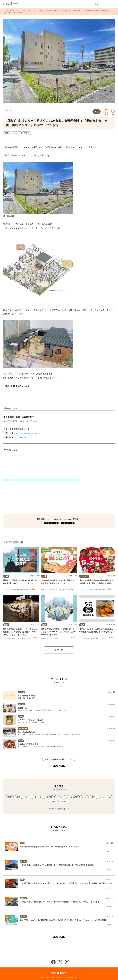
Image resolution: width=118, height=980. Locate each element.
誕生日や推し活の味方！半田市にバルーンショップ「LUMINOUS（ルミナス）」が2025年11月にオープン (59, 632)
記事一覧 (59, 650)
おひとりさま (28, 638)
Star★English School (26, 732)
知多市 (33, 589)
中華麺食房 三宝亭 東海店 (28, 744)
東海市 (110, 589)
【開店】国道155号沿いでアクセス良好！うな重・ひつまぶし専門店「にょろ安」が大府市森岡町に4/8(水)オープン (66, 883)
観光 (15, 590)
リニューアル (106, 797)
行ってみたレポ (18, 638)
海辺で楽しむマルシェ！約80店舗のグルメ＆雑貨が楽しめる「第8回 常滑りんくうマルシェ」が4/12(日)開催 (63, 920)
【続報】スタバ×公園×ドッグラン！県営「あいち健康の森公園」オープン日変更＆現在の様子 (57, 865)
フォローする (68, 523)
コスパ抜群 (102, 590)
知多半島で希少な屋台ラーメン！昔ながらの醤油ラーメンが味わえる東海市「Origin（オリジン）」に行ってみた (20, 632)
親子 (94, 638)
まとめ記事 (61, 590)
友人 (56, 638)
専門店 (43, 590)
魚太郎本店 (22, 708)
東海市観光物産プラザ (27, 696)
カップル (52, 638)
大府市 (71, 589)
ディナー (87, 590)
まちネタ (22, 590)
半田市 (73, 638)
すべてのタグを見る (59, 809)
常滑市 (111, 638)
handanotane (21, 437)
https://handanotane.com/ (27, 433)
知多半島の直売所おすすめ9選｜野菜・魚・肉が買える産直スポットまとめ (50, 847)
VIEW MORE (59, 766)
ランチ (5, 590)
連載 (97, 590)
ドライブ (10, 590)
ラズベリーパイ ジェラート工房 (30, 720)
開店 (43, 638)
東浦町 (109, 907)
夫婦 (66, 590)
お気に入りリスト (108, 4)
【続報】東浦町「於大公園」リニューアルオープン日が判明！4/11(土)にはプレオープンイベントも (60, 902)
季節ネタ (28, 590)
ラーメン (6, 638)
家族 (69, 590)
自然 (18, 590)
